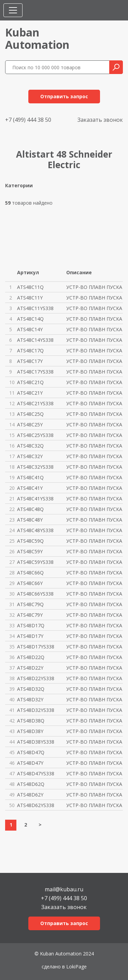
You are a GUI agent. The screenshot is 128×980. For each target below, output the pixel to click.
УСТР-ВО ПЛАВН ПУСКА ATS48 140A (95, 319)
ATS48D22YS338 (36, 678)
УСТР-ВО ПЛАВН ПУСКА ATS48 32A (95, 689)
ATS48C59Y (30, 551)
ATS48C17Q (30, 350)
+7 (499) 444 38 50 (28, 120)
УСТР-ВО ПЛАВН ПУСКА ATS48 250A (95, 414)
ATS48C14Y (30, 329)
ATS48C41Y (30, 488)
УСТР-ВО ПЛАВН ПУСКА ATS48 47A (95, 752)
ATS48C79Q (30, 604)
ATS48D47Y (30, 763)
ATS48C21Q (30, 382)
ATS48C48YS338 (35, 530)
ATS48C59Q (30, 541)
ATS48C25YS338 (35, 435)
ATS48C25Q (30, 414)
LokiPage (76, 967)
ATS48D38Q (31, 721)
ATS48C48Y (30, 520)
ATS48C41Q (30, 477)
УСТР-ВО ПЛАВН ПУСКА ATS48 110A (95, 287)
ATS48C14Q (30, 319)
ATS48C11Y (30, 298)
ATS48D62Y (30, 795)
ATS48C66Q (30, 573)
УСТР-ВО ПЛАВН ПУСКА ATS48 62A (95, 784)
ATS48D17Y (30, 636)
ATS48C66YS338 (35, 594)
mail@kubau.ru (64, 889)
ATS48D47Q (31, 752)
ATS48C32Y (30, 456)
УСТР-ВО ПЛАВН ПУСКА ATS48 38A (95, 721)
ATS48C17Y (30, 361)
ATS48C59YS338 (35, 562)
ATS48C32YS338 (35, 467)
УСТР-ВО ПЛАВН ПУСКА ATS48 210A (95, 393)
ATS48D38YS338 (36, 742)
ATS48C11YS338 (35, 308)
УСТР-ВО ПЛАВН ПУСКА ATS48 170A (95, 350)
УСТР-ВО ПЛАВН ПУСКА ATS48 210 (95, 382)
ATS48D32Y (30, 699)
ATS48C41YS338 (35, 499)
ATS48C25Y (30, 425)
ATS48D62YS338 (36, 805)
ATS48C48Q (30, 509)
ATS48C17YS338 (35, 372)
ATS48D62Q (31, 784)
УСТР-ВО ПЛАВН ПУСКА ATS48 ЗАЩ (95, 308)
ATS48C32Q (30, 446)
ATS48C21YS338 (35, 403)
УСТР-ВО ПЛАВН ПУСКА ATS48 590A (95, 541)
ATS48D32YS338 (36, 710)
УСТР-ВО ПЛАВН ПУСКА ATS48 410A (95, 477)
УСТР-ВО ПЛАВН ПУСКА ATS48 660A (95, 573)
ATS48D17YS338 (36, 647)
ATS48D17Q (31, 625)
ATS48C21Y (30, 393)
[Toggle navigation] (13, 10)
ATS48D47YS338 (36, 773)
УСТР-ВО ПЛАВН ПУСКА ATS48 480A (95, 509)
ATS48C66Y (30, 583)
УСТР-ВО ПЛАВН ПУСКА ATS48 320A (95, 446)
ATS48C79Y (30, 615)
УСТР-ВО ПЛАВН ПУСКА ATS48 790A (95, 604)
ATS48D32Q (31, 689)
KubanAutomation (37, 38)
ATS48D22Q (31, 657)
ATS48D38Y (30, 731)
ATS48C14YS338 (35, 340)
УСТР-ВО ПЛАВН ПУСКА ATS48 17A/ (95, 625)
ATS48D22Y (30, 668)
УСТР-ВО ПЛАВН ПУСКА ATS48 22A (95, 657)
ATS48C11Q (30, 287)
